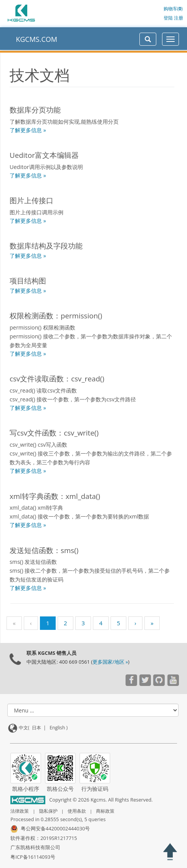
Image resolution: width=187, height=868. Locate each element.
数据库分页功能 (35, 110)
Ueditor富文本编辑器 (44, 155)
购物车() (173, 9)
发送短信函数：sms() (44, 550)
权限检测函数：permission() (56, 316)
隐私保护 (48, 811)
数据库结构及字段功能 (46, 246)
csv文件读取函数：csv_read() (57, 379)
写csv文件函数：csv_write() (54, 433)
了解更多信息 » (28, 130)
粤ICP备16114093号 (33, 857)
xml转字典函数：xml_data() (55, 496)
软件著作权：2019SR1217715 (44, 838)
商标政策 (105, 811)
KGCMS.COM (36, 39)
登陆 (168, 18)
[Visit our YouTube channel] (131, 681)
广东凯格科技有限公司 (35, 847)
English (57, 728)
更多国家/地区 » (110, 662)
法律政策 (20, 811)
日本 (36, 728)
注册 (179, 18)
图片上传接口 (31, 200)
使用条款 (77, 811)
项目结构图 (28, 281)
